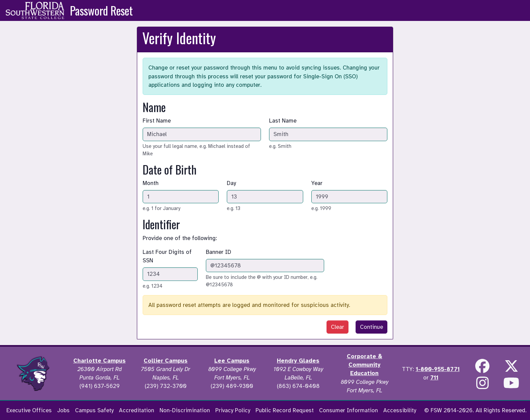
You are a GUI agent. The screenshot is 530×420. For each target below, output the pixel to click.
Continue (371, 327)
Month (151, 183)
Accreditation (137, 410)
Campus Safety (94, 410)
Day (231, 183)
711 (434, 378)
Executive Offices (29, 410)
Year (317, 183)
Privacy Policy (233, 410)
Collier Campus (166, 361)
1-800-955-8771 (438, 369)
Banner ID (219, 252)
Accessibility (400, 410)
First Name (157, 121)
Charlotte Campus (100, 361)
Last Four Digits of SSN (167, 256)
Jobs (63, 410)
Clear (338, 327)
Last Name (283, 121)
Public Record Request (285, 410)
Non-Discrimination (185, 410)
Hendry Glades (298, 361)
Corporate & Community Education (365, 365)
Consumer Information (348, 410)
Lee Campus (232, 361)
